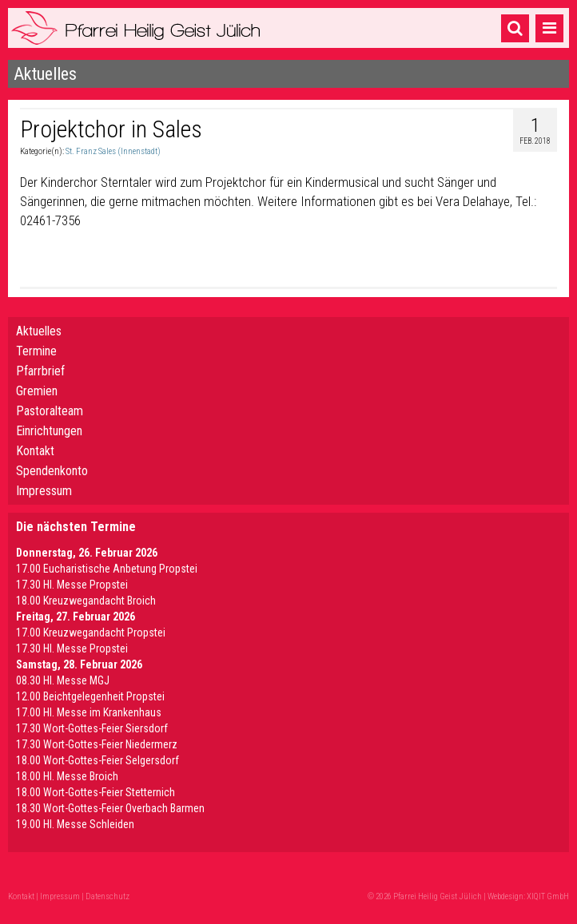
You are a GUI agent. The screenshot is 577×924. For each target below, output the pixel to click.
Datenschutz (107, 896)
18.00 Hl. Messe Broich (67, 776)
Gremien (37, 391)
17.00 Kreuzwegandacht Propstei (91, 633)
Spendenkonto (52, 471)
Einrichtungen (49, 431)
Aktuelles (39, 331)
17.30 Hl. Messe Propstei (72, 585)
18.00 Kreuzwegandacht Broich (86, 601)
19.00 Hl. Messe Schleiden (75, 824)
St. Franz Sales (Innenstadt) (113, 151)
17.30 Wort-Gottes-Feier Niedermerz (97, 744)
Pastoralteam (50, 411)
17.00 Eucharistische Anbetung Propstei (107, 569)
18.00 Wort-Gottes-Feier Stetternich (96, 792)
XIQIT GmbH (548, 896)
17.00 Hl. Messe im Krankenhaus (89, 712)
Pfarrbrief (40, 371)
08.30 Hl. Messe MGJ (63, 680)
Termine (36, 351)
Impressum (44, 491)
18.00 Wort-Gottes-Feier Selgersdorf (97, 760)
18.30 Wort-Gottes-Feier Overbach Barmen (110, 808)
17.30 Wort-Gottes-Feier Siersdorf (92, 728)
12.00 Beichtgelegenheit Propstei (90, 696)
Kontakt (35, 451)
